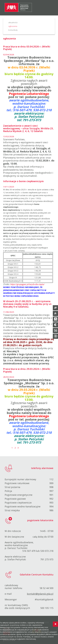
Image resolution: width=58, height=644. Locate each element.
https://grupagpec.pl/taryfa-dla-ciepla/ (27, 284)
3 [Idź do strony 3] (18, 448)
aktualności (13, 22)
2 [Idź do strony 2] (15, 448)
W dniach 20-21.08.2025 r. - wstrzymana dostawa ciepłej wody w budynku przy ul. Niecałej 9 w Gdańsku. (27, 304)
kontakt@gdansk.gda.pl (40, 594)
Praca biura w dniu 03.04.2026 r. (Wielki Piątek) (27, 48)
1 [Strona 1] (12, 448)
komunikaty (13, 30)
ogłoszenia (13, 26)
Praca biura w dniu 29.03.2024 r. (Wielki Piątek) (27, 370)
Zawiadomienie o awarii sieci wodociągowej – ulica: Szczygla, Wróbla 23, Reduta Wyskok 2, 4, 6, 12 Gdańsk (28, 128)
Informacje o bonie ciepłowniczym (23, 181)
